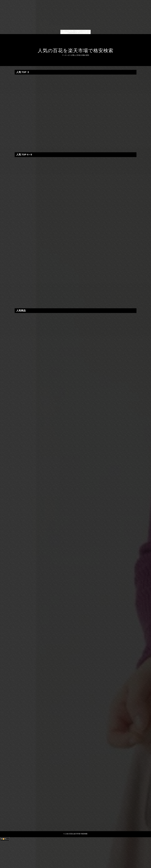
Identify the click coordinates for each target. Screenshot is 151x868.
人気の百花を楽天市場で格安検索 (76, 51)
